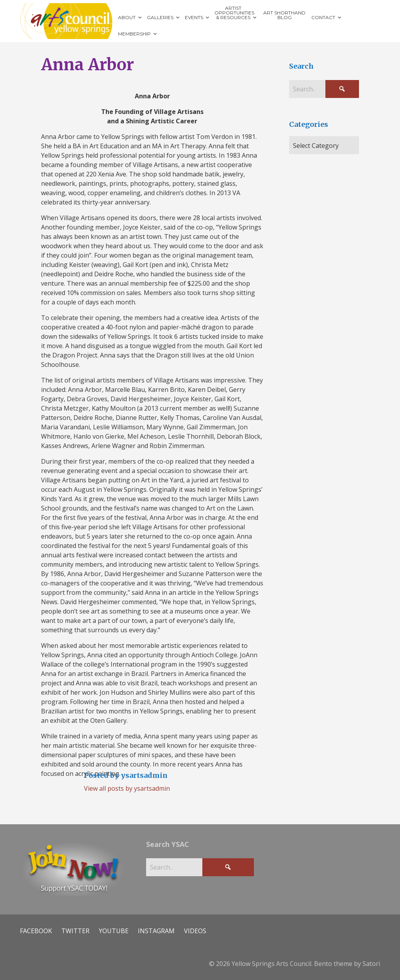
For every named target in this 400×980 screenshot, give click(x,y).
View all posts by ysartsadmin (127, 788)
